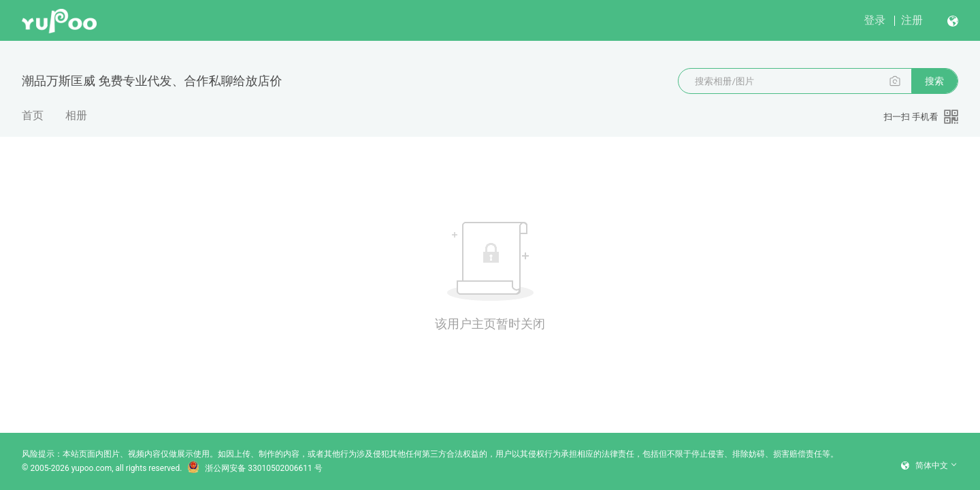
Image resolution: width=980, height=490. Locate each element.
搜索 (934, 81)
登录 (875, 20)
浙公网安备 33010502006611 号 (255, 468)
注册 (912, 20)
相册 (76, 115)
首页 (33, 115)
